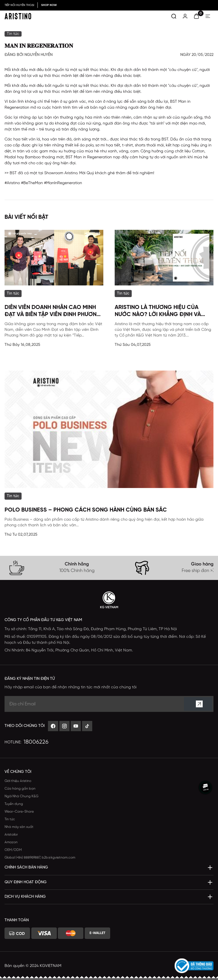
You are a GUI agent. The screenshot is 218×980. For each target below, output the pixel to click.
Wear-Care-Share (19, 812)
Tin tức (10, 819)
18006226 (36, 742)
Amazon (11, 842)
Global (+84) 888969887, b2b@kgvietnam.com (40, 858)
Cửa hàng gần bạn (20, 789)
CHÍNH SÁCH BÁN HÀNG (26, 868)
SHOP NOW (49, 5)
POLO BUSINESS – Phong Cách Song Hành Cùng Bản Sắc (86, 510)
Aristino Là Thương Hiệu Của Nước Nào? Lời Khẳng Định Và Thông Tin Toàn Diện (158, 311)
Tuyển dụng (14, 804)
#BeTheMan (32, 183)
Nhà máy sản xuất (19, 827)
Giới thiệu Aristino (18, 781)
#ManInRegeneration (63, 183)
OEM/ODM (13, 850)
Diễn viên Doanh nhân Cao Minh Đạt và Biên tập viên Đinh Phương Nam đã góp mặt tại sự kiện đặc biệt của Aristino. (53, 311)
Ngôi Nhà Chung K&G (21, 796)
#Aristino (12, 183)
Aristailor (11, 835)
